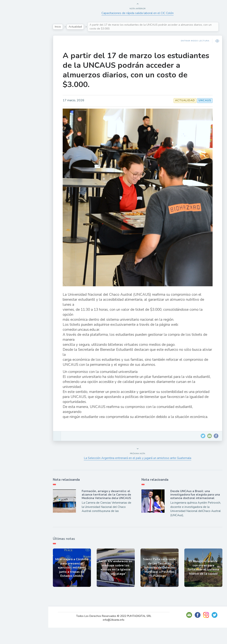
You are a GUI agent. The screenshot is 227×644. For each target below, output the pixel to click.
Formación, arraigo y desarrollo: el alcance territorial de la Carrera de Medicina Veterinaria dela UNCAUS (110, 513)
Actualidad (16, 49)
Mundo (13, 85)
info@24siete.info (116, 636)
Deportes (15, 94)
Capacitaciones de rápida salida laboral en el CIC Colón (139, 13)
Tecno (12, 76)
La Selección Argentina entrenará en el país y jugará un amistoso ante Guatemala (139, 476)
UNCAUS (204, 100)
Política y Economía (23, 67)
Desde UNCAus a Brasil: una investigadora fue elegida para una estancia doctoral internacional (196, 513)
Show (12, 58)
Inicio (63, 27)
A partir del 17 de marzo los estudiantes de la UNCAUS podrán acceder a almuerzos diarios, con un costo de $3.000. (132, 70)
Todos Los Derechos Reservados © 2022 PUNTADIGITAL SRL (116, 632)
